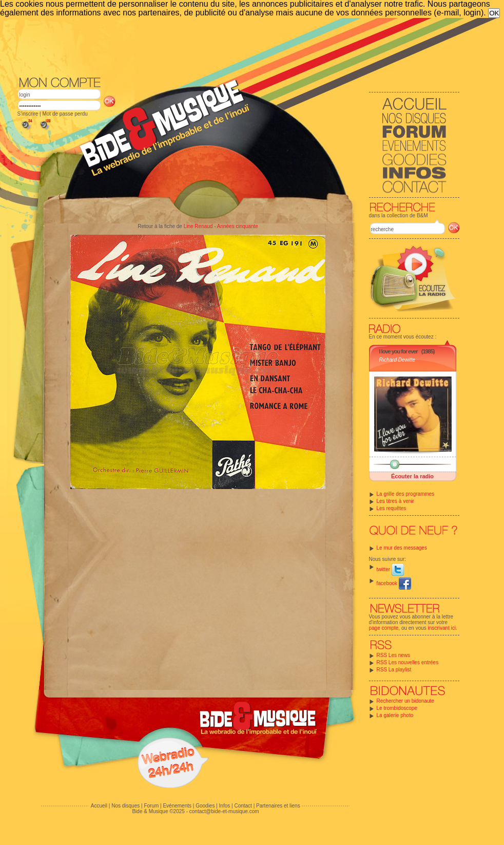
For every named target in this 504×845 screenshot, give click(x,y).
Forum (151, 806)
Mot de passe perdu (65, 114)
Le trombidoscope (397, 708)
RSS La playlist (394, 670)
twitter (390, 569)
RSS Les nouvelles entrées (408, 662)
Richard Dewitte (398, 360)
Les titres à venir (395, 501)
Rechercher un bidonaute (405, 701)
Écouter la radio (412, 476)
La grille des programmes (406, 494)
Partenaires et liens (278, 806)
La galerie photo (395, 715)
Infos (225, 806)
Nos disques (125, 806)
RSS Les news (394, 655)
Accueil (99, 806)
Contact (243, 806)
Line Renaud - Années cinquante (221, 226)
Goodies (205, 806)
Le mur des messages (402, 548)
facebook (394, 583)
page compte (384, 628)
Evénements (177, 806)
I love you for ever (399, 351)
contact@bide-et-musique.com (224, 811)
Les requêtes (392, 508)
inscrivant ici (442, 628)
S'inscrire (28, 114)
